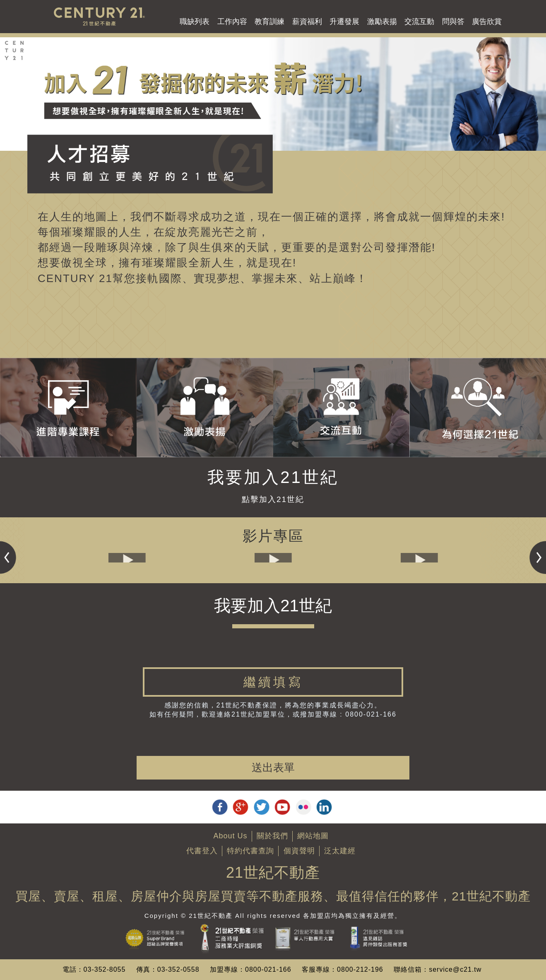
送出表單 (273, 768)
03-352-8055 (105, 969)
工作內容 (232, 22)
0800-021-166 (268, 969)
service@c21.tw (455, 969)
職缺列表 (195, 22)
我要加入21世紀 (273, 477)
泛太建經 (340, 851)
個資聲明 (299, 851)
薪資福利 (307, 22)
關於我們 (272, 836)
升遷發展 (344, 22)
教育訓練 (269, 22)
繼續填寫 (273, 682)
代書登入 (202, 851)
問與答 (453, 22)
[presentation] (273, 740)
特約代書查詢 (250, 851)
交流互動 (419, 22)
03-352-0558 (178, 969)
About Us (230, 836)
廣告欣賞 (487, 22)
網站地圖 (313, 836)
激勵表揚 (382, 22)
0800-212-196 (360, 969)
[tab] (273, 682)
